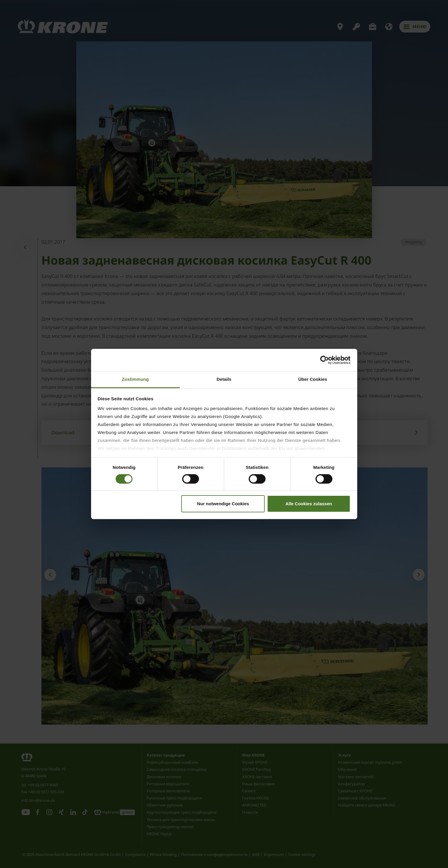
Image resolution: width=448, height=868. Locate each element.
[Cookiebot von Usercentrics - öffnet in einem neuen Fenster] (325, 360)
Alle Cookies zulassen (309, 504)
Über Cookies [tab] (313, 379)
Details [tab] (224, 379)
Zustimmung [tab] (135, 379)
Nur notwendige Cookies (223, 504)
